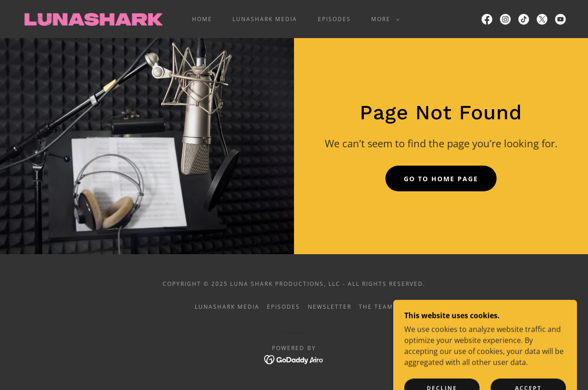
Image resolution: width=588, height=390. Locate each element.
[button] (384, 19)
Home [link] (202, 19)
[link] (93, 18)
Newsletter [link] (330, 307)
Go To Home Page (441, 179)
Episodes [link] (334, 19)
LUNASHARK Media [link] (265, 19)
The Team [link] (376, 307)
